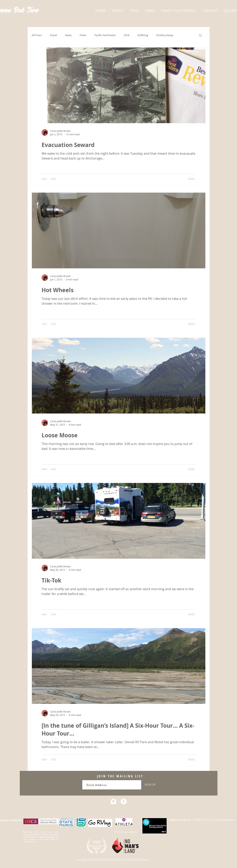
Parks (83, 35)
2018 (126, 35)
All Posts (37, 35)
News (68, 35)
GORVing (143, 35)
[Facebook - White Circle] (124, 801)
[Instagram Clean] (113, 801)
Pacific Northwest (105, 35)
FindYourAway (165, 35)
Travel (53, 35)
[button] (200, 36)
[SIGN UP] (150, 785)
